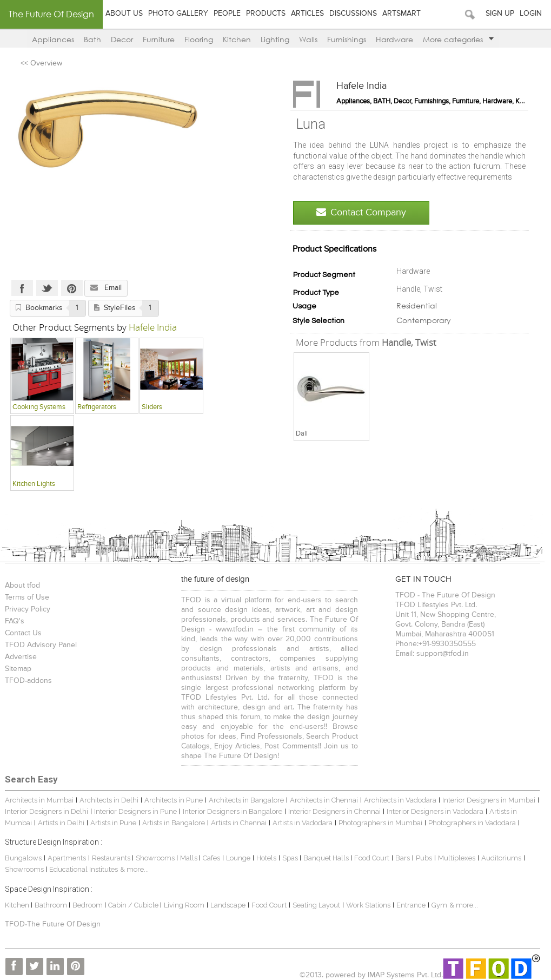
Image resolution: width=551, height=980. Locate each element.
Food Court (372, 858)
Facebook (22, 288)
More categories (458, 39)
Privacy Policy (28, 609)
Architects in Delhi (109, 800)
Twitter (47, 288)
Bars (403, 858)
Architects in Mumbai (39, 800)
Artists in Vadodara (303, 823)
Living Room (184, 905)
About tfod (22, 586)
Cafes (211, 858)
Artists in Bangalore (174, 823)
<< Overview (41, 63)
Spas (291, 858)
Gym (439, 905)
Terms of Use (27, 597)
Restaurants (112, 858)
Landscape (228, 905)
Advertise (21, 657)
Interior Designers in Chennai (334, 811)
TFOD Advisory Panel (41, 645)
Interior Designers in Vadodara (435, 811)
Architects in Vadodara (400, 800)
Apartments (67, 858)
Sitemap (18, 669)
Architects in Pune (174, 800)
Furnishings (347, 39)
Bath (92, 39)
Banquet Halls (327, 858)
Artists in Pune (113, 823)
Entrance (411, 905)
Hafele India (361, 86)
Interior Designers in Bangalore (233, 811)
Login (531, 14)
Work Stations (368, 905)
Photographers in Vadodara (472, 823)
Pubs (424, 858)
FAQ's (15, 621)
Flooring (199, 39)
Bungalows (23, 858)
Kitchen (237, 39)
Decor (122, 39)
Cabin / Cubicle (134, 905)
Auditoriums (501, 858)
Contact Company (361, 212)
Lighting (275, 39)
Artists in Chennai (239, 823)
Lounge (238, 858)
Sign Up (500, 14)
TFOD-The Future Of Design (53, 924)
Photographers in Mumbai (380, 823)
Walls (308, 39)
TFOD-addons (28, 681)
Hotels (266, 858)
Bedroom (88, 905)
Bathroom (52, 905)
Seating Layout (316, 905)
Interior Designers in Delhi (47, 811)
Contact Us (23, 633)
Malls (190, 858)
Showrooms (156, 858)
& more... (134, 869)
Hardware (394, 39)
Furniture (159, 39)
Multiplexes (457, 858)
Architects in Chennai (324, 800)
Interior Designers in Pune (135, 811)
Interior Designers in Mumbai (489, 800)
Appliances (53, 39)
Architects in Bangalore (246, 800)
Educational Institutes (84, 869)
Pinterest (72, 288)
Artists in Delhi (61, 823)
